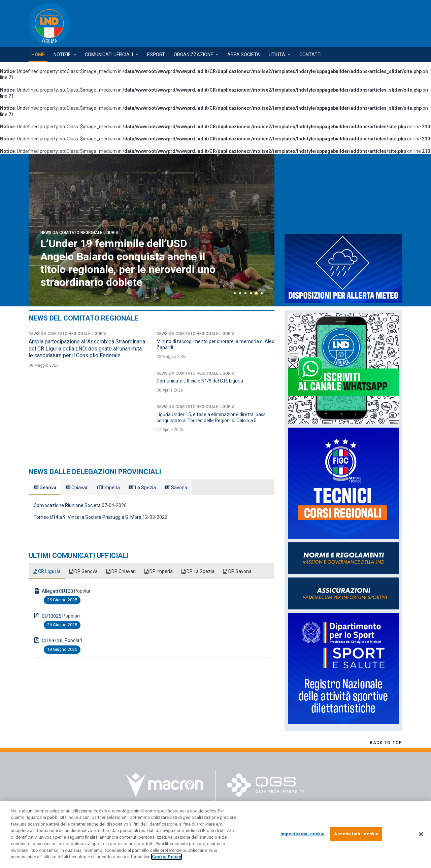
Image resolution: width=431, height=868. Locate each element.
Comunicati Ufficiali (109, 55)
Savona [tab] (176, 488)
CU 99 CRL (53, 641)
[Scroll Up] (386, 743)
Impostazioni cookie (303, 834)
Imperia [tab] (109, 488)
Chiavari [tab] (77, 488)
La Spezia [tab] (142, 488)
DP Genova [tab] (84, 571)
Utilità (277, 55)
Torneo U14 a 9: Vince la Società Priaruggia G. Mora (88, 517)
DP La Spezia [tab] (198, 571)
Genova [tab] (45, 488)
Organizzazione (193, 55)
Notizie (62, 55)
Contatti (310, 55)
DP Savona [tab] (237, 571)
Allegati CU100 (57, 591)
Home (38, 55)
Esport (156, 55)
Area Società (244, 55)
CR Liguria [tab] (47, 571)
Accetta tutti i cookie (356, 834)
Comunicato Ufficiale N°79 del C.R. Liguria (200, 381)
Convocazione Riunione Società (67, 505)
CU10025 (52, 616)
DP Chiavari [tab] (121, 571)
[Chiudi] (421, 834)
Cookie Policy (167, 857)
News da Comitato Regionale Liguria (79, 233)
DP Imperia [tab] (159, 571)
